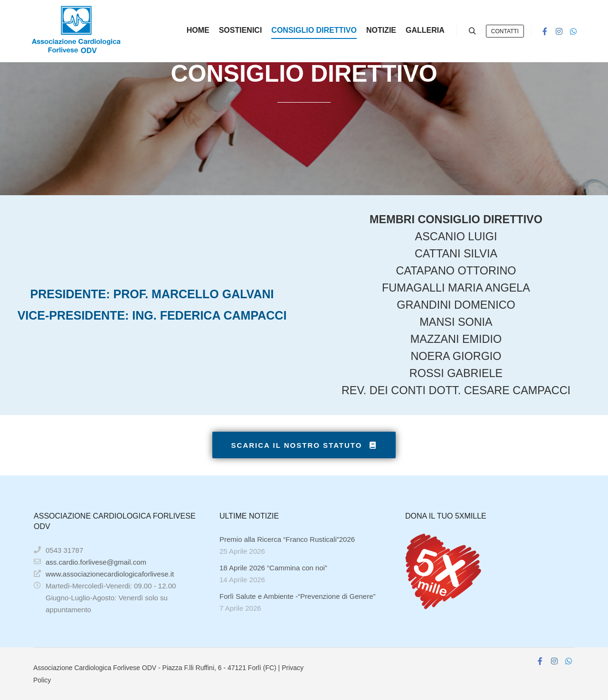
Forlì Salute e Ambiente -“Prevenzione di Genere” (298, 596)
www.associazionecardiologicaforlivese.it (104, 574)
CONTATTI (505, 31)
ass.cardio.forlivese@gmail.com (90, 562)
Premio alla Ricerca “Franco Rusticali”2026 (287, 539)
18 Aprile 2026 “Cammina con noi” (273, 568)
